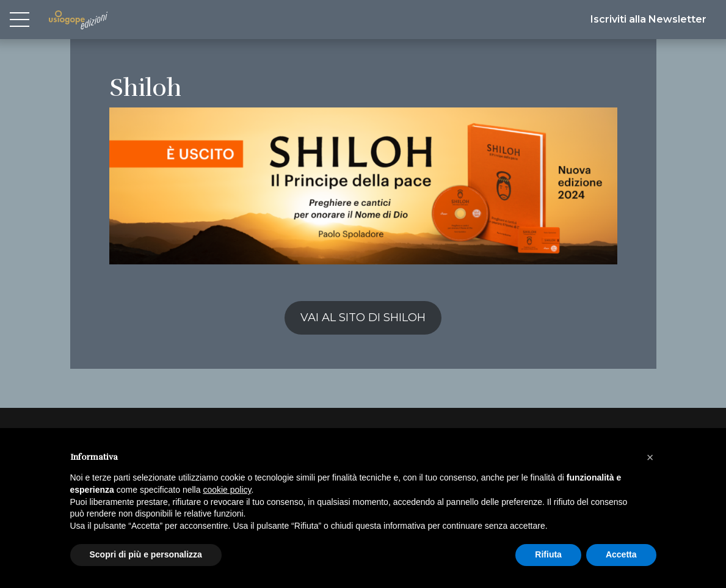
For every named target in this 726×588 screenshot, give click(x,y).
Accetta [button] (621, 554)
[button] (650, 457)
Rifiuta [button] (548, 554)
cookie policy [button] (227, 490)
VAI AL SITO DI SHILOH (363, 318)
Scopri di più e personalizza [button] (146, 554)
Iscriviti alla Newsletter (648, 19)
